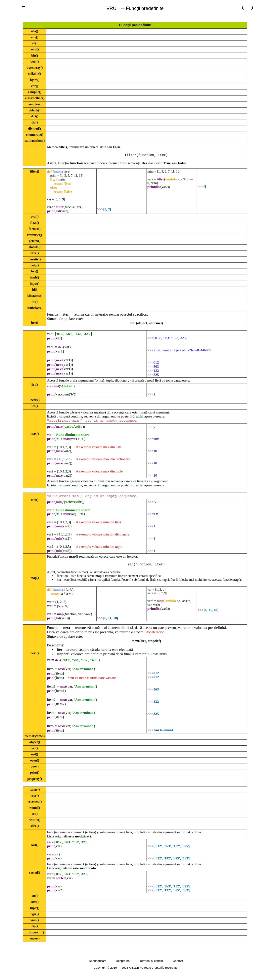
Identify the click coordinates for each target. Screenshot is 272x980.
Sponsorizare (98, 961)
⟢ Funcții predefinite (133, 8)
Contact (178, 961)
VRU (111, 8)
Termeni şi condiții (152, 961)
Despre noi (123, 961)
